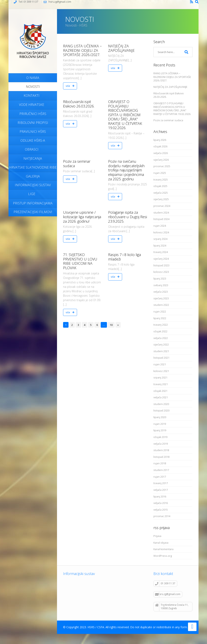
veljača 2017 (161, 490)
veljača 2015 (161, 510)
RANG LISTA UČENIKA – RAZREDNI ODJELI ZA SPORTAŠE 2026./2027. (82, 50)
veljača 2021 (161, 397)
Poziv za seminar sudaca (77, 164)
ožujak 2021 (160, 391)
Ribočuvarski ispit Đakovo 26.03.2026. (79, 104)
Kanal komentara (163, 549)
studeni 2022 (161, 305)
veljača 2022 (161, 338)
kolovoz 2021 (161, 371)
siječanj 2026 (161, 160)
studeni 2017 (161, 470)
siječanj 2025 (161, 199)
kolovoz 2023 (161, 272)
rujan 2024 (160, 226)
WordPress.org (163, 556)
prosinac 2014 (162, 516)
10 (111, 325)
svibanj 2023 (161, 285)
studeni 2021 (161, 351)
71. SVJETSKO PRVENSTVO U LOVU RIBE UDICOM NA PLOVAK (80, 261)
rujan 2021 (160, 364)
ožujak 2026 (160, 146)
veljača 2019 (161, 444)
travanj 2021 (161, 384)
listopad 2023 (161, 265)
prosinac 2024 (162, 206)
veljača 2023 (161, 292)
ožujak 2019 (160, 437)
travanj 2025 (161, 180)
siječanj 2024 (161, 259)
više (70, 86)
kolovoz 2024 (161, 232)
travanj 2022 (161, 325)
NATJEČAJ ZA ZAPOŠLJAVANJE (121, 48)
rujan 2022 (160, 312)
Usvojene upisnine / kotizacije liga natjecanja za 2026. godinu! (82, 217)
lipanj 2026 (160, 140)
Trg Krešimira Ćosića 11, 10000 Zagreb (172, 607)
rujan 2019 (160, 424)
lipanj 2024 (160, 246)
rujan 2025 (160, 173)
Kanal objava (161, 543)
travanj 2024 (161, 252)
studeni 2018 (161, 450)
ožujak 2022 (160, 331)
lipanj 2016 (160, 497)
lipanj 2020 (160, 417)
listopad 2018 (161, 457)
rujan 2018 (160, 463)
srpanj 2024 (160, 239)
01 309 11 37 (165, 583)
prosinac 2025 (162, 166)
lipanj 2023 (160, 279)
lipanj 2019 (160, 430)
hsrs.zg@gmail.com (168, 594)
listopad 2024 (161, 219)
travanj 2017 (161, 483)
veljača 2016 (161, 503)
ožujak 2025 (160, 186)
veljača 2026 (161, 153)
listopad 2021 (161, 358)
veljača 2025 (161, 193)
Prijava (157, 536)
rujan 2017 (160, 477)
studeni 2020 (161, 404)
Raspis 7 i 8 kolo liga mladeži (125, 257)
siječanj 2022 (161, 345)
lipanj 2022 (160, 318)
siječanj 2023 (161, 298)
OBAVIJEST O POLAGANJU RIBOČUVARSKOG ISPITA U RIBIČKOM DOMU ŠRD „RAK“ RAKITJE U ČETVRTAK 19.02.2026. (125, 115)
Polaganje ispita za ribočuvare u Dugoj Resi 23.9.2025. (128, 217)
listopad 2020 (161, 411)
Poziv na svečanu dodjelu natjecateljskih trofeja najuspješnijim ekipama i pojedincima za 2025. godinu (126, 170)
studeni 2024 (161, 213)
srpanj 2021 (160, 378)
